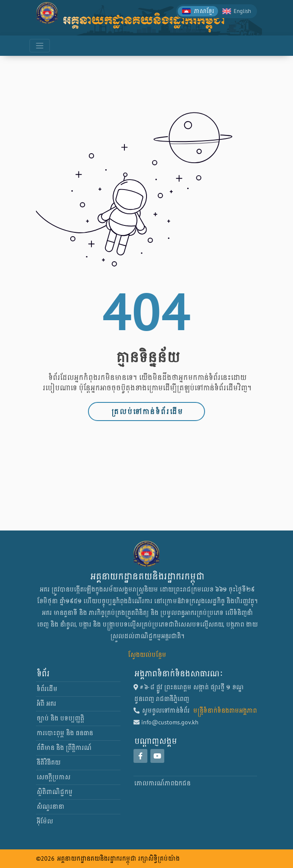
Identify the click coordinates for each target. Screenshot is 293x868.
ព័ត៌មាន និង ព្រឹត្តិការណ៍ (63, 748)
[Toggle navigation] (40, 46)
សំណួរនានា (50, 807)
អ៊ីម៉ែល (44, 821)
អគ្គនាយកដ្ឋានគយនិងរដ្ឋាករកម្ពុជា (143, 20)
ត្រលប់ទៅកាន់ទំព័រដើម (146, 411)
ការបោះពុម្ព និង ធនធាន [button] (64, 733)
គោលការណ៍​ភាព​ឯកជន (162, 783)
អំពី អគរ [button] (46, 704)
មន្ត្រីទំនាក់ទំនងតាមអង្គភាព (224, 710)
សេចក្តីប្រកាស (53, 777)
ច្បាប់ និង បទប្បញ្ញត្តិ (60, 718)
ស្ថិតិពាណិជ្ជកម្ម (54, 792)
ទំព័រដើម (46, 689)
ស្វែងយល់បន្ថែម (146, 655)
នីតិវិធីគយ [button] (48, 762)
